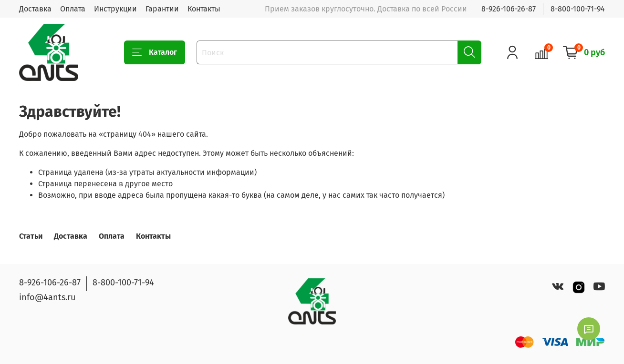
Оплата (73, 9)
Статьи (31, 236)
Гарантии (162, 9)
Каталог (155, 52)
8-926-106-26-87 (509, 9)
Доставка (35, 9)
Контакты (204, 9)
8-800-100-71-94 (578, 9)
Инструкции (115, 9)
